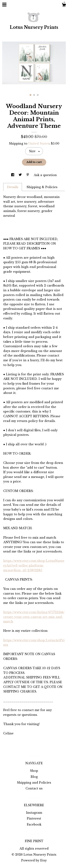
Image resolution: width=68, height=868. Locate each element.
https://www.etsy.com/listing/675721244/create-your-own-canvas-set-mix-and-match (34, 617)
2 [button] (34, 95)
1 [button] (30, 95)
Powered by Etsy (34, 860)
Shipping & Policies (42, 187)
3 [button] (38, 95)
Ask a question (45, 175)
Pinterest (34, 818)
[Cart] (64, 5)
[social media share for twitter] (21, 175)
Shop (34, 771)
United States (39, 143)
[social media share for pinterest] (28, 175)
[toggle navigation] (4, 5)
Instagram (34, 813)
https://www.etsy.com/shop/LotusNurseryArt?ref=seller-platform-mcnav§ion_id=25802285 (34, 565)
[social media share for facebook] (13, 175)
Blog (34, 777)
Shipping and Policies (34, 783)
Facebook (34, 824)
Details (13, 187)
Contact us (34, 788)
